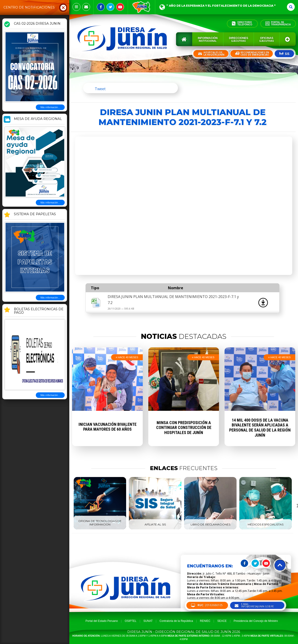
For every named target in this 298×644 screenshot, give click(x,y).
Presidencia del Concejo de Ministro (256, 621)
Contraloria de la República (176, 621)
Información (208, 39)
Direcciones (239, 39)
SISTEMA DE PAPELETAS (35, 214)
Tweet (100, 89)
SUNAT (148, 621)
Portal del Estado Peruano (102, 621)
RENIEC (205, 621)
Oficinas (267, 39)
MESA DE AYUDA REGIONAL (38, 119)
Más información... (50, 107)
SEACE (222, 621)
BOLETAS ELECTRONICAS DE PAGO (39, 311)
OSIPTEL (131, 621)
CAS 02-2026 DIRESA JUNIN (37, 24)
